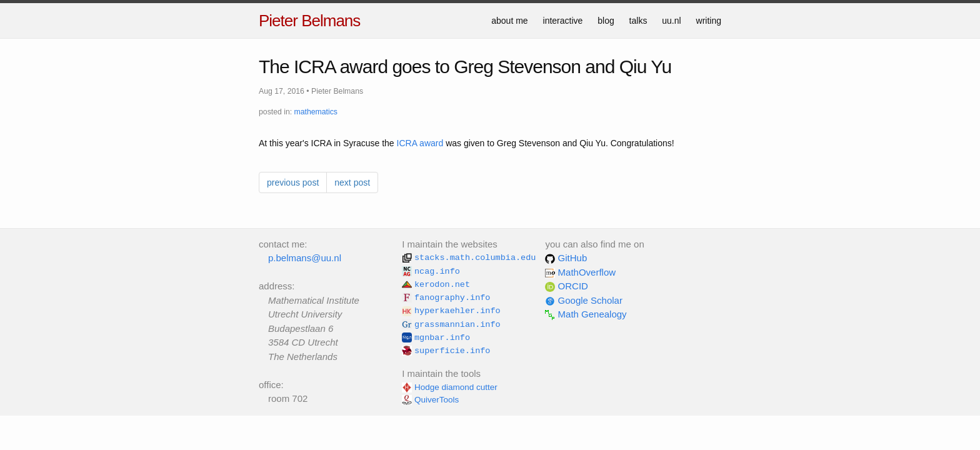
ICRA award (420, 143)
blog (606, 21)
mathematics (316, 112)
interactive (563, 21)
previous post (293, 182)
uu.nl (671, 21)
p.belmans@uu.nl (305, 258)
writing (709, 21)
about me (509, 21)
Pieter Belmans (309, 21)
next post (352, 182)
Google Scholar (584, 300)
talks (638, 21)
